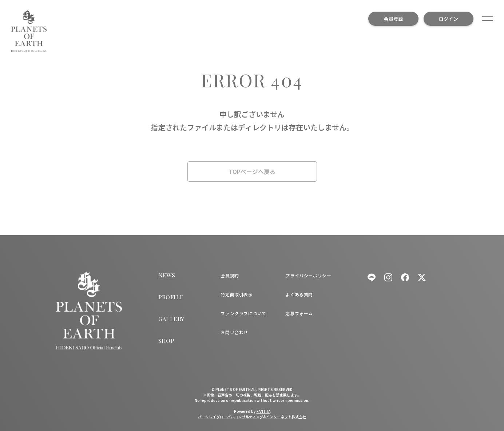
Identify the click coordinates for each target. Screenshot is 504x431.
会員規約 (230, 275)
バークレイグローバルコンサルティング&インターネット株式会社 (252, 417)
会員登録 (393, 19)
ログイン (449, 19)
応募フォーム (299, 313)
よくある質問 (299, 294)
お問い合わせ (234, 332)
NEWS (167, 275)
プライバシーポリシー (308, 275)
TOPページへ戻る (252, 171)
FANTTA (263, 411)
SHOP (166, 341)
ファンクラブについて (243, 313)
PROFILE (171, 297)
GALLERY (171, 319)
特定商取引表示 (237, 294)
